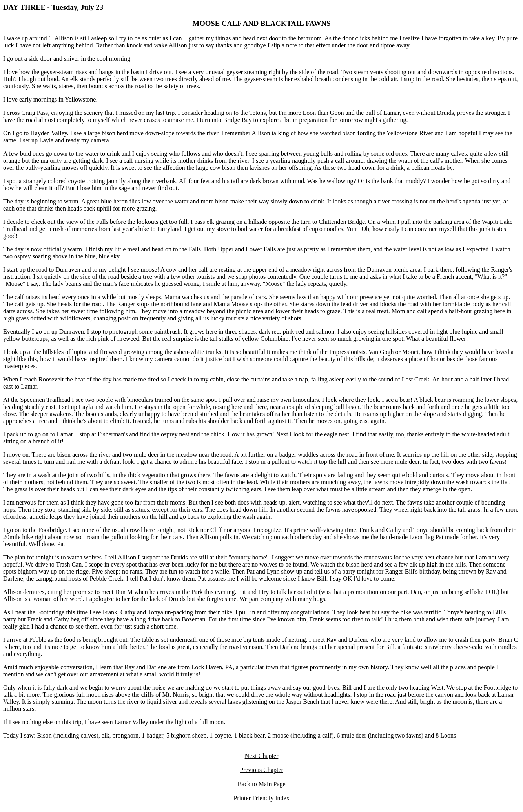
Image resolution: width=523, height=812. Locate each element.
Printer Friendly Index (261, 798)
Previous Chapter (261, 770)
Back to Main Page (261, 784)
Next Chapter (262, 756)
